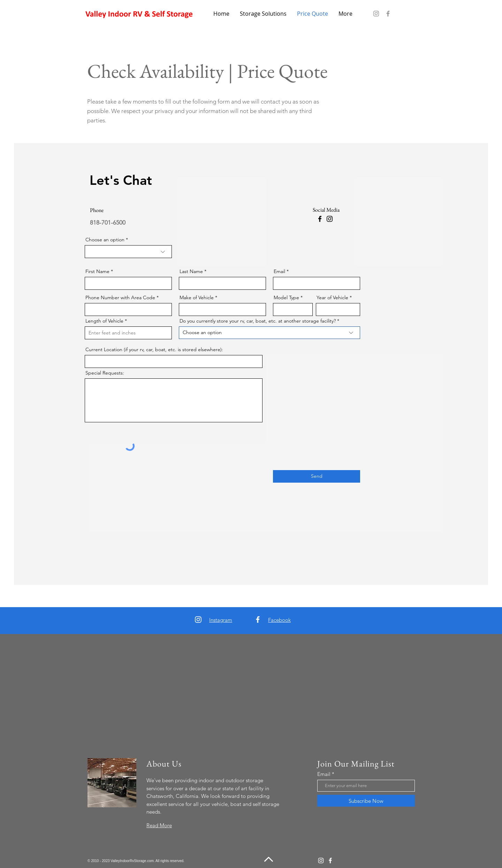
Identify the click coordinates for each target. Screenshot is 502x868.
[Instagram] (376, 14)
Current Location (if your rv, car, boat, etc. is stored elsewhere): (154, 349)
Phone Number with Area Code (120, 297)
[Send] (317, 476)
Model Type (286, 297)
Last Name (191, 271)
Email (279, 271)
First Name (97, 271)
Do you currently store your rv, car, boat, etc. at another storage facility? (258, 321)
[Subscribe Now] (366, 801)
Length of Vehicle (104, 321)
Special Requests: (105, 373)
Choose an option (105, 240)
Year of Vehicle (332, 297)
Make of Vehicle (197, 297)
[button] (263, 14)
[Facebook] (388, 14)
